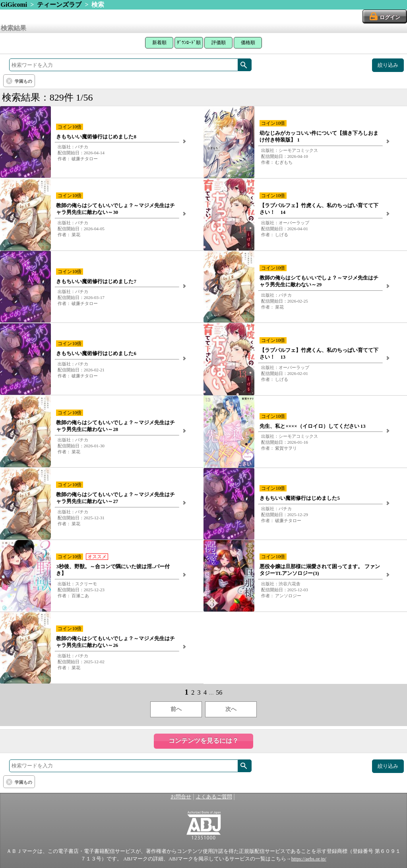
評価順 (219, 43)
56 (219, 692)
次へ (231, 709)
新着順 (159, 43)
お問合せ (181, 797)
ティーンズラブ (59, 5)
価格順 (248, 43)
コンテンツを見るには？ (203, 741)
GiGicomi (14, 5)
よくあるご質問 (214, 797)
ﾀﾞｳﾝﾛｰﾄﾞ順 (189, 43)
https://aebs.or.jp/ (309, 859)
